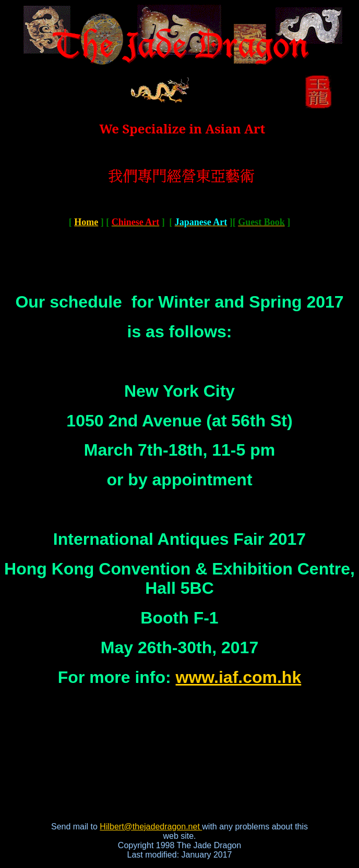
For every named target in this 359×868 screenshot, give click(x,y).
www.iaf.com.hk (239, 677)
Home (86, 222)
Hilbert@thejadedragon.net (151, 827)
